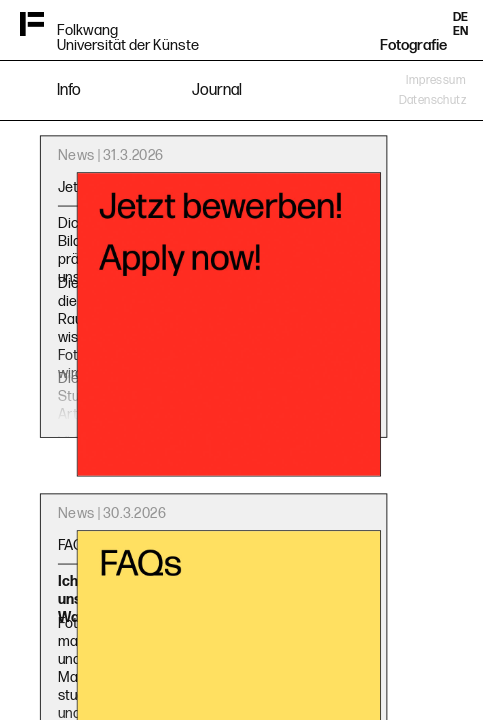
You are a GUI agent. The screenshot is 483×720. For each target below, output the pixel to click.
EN (460, 31)
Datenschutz (432, 100)
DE (460, 17)
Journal (217, 90)
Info (69, 90)
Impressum (436, 80)
